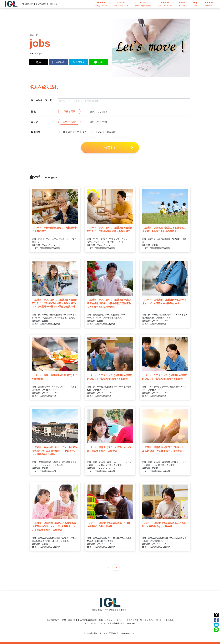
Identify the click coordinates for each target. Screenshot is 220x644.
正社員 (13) (67, 132)
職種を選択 (69, 112)
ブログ (129, 620)
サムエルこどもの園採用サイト (112, 624)
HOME (33, 54)
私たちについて (53, 620)
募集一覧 (138, 620)
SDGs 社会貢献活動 (88, 620)
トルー (133, 634)
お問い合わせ (90, 624)
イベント (120, 620)
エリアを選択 (69, 122)
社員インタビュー (107, 620)
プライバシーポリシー (154, 620)
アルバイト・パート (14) (90, 132)
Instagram (131, 624)
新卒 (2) (111, 132)
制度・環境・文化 (70, 620)
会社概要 (170, 620)
